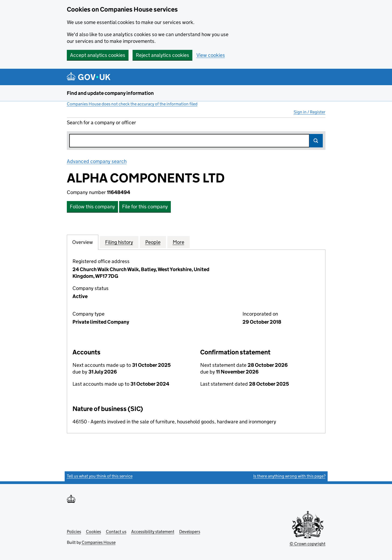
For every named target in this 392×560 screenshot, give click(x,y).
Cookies (93, 532)
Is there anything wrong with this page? (289, 476)
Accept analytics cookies (98, 55)
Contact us (116, 532)
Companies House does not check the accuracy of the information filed (132, 104)
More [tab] (178, 242)
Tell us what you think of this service (100, 476)
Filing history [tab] (119, 242)
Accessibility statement (153, 532)
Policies (74, 532)
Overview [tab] (83, 242)
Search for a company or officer (101, 122)
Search (316, 141)
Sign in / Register (310, 112)
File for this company (145, 207)
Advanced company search (97, 161)
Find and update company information (110, 93)
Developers (190, 532)
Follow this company (92, 207)
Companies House (99, 542)
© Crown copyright (308, 544)
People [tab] (153, 242)
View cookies (211, 55)
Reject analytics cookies (162, 55)
